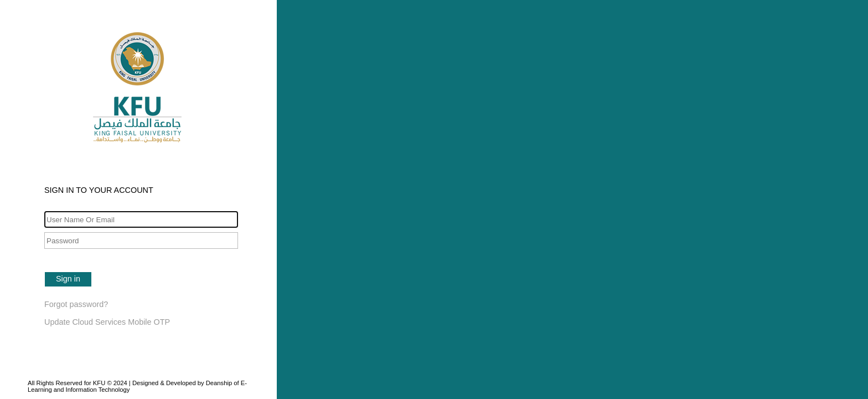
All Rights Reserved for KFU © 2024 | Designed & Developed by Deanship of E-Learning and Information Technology (137, 386)
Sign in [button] (68, 279)
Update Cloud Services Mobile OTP (107, 322)
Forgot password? (76, 304)
